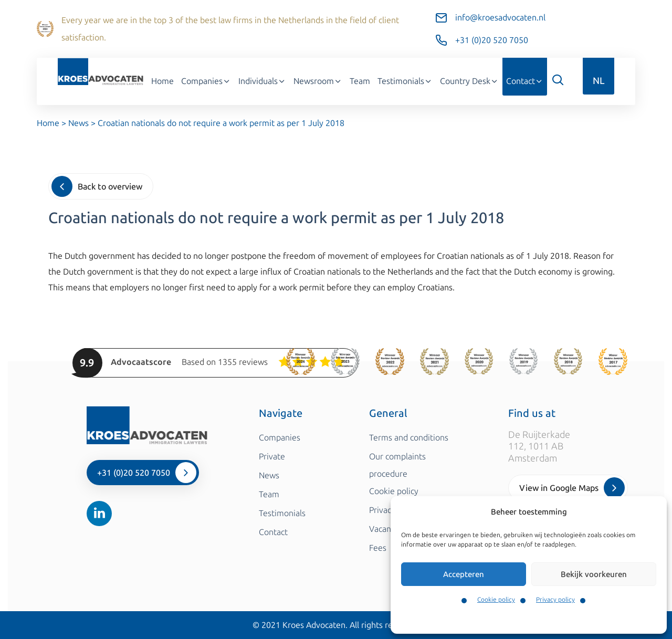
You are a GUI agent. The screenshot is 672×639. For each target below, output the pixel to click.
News (78, 123)
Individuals (262, 81)
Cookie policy (496, 600)
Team (360, 81)
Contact (525, 81)
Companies (206, 81)
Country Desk (469, 81)
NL (598, 81)
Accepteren (464, 574)
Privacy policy (555, 600)
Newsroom (318, 81)
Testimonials (405, 81)
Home (162, 81)
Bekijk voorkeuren (594, 574)
